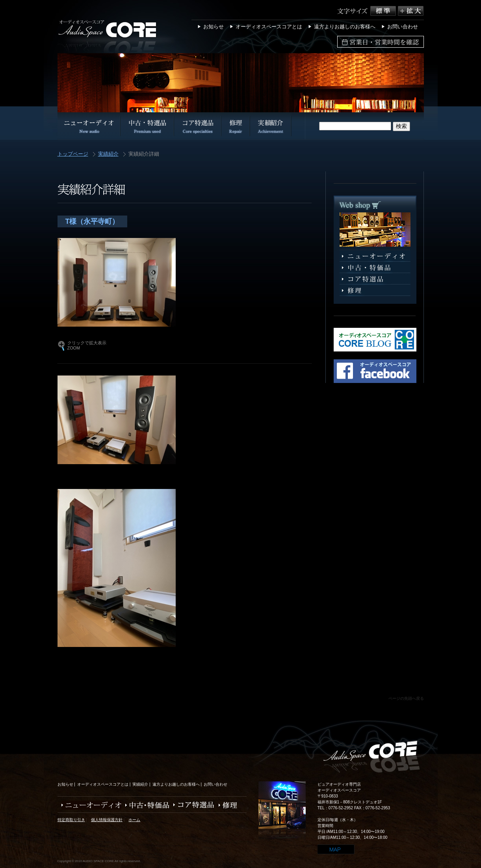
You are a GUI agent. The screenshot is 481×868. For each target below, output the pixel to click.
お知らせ (214, 27)
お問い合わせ (403, 27)
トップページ (73, 154)
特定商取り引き (71, 820)
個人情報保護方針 (107, 820)
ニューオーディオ (375, 256)
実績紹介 (108, 154)
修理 (375, 291)
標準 (384, 11)
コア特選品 (375, 279)
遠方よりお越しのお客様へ (345, 27)
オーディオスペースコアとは (269, 27)
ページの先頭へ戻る (406, 698)
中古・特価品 (145, 805)
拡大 (411, 11)
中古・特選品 (375, 268)
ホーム (134, 820)
